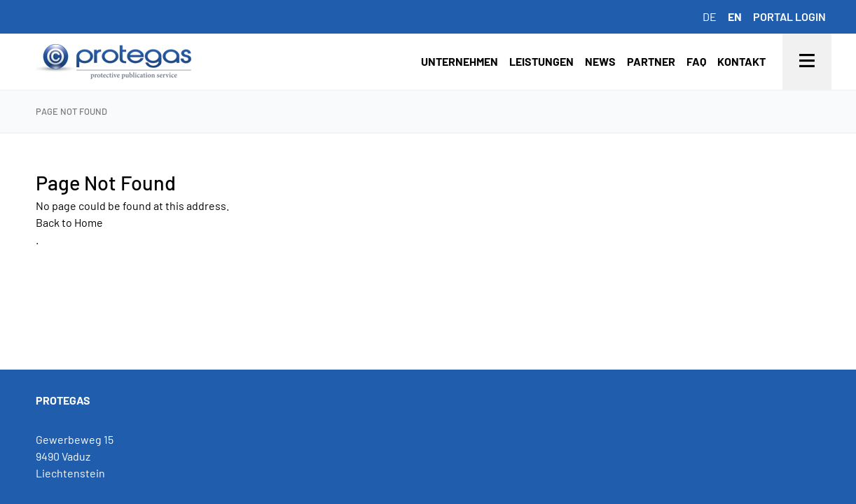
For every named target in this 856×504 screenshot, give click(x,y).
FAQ (696, 61)
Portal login (789, 16)
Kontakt (741, 61)
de (710, 16)
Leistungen (541, 61)
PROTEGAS (63, 400)
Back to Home (69, 222)
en (735, 16)
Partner (651, 61)
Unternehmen (460, 61)
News (600, 61)
